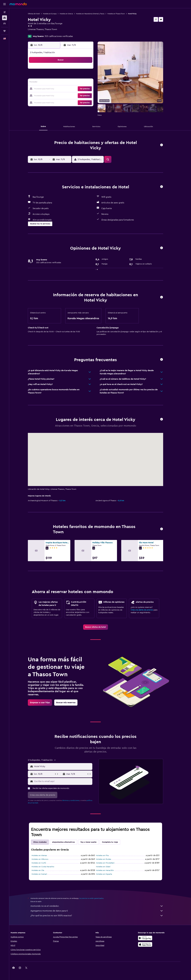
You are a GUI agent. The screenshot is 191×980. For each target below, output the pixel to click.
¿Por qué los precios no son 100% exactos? (101, 916)
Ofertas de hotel (38, 14)
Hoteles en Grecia (71, 14)
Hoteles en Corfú (43, 863)
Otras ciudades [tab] (45, 842)
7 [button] (78, 76)
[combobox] (67, 766)
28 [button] (78, 95)
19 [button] (66, 89)
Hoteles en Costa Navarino (48, 867)
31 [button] (53, 102)
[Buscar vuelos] (5, 12)
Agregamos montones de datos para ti (101, 911)
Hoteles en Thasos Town (121, 14)
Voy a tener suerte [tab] (93, 842)
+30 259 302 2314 (41, 33)
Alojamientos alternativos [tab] (68, 842)
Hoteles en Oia (42, 870)
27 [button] (72, 95)
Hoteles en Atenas (44, 856)
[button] (5, 4)
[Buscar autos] (5, 23)
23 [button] (91, 89)
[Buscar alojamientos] (5, 18)
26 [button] (66, 95)
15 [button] (85, 83)
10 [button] (53, 83)
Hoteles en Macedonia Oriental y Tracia (95, 14)
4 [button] (59, 76)
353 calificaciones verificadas (63, 36)
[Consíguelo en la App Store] (153, 944)
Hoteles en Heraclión (110, 870)
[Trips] (5, 31)
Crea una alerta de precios (146, 610)
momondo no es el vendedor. (101, 906)
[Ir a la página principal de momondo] (18, 4)
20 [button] (72, 89)
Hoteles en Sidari (108, 867)
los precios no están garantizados (96, 898)
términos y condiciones (75, 800)
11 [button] (59, 83)
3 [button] (53, 76)
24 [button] (53, 95)
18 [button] (59, 89)
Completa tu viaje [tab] (115, 842)
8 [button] (85, 76)
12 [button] (66, 83)
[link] (100, 627)
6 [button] (72, 76)
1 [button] (85, 70)
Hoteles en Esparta (109, 874)
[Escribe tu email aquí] (67, 781)
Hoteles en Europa (54, 14)
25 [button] (59, 95)
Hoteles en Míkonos (45, 859)
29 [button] (85, 95)
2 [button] (91, 70)
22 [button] (85, 89)
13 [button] (72, 83)
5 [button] (66, 76)
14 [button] (78, 83)
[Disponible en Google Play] (153, 938)
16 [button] (91, 83)
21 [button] (78, 89)
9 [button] (91, 76)
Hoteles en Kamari (44, 874)
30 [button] (91, 95)
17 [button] (53, 89)
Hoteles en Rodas (108, 859)
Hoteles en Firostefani (110, 863)
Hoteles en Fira (107, 856)
